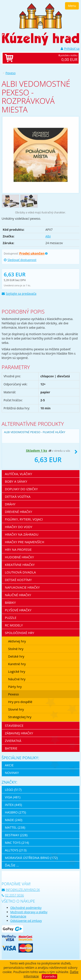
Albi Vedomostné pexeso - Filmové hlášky (35, 432)
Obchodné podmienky (26, 908)
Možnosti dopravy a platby (29, 912)
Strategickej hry (20, 717)
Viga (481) (13, 797)
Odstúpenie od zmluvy (26, 921)
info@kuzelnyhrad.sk (21, 890)
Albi (48, 236)
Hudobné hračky (20, 557)
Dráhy (10, 504)
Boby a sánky (16, 481)
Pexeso (11, 73)
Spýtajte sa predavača (19, 294)
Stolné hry (16, 649)
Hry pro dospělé (20, 702)
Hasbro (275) (16, 812)
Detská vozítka (18, 496)
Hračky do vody (19, 527)
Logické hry (17, 671)
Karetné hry (17, 664)
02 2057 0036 (13, 895)
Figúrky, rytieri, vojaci (24, 519)
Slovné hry (16, 709)
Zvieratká (13, 741)
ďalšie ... (12, 865)
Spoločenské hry (20, 633)
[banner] (41, 16)
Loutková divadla (21, 572)
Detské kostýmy (18, 580)
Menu (72, 6)
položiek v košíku (45, 58)
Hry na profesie (18, 549)
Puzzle (11, 618)
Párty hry (15, 687)
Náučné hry (17, 679)
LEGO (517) (13, 789)
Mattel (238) (15, 827)
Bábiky (10, 602)
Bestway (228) (16, 835)
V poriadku (49, 976)
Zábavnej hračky (19, 733)
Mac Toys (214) (17, 842)
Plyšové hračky (18, 610)
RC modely (14, 625)
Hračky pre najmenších (25, 542)
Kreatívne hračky (20, 565)
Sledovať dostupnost (20, 260)
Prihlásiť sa (70, 49)
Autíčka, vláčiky (19, 474)
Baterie (11, 748)
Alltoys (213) (16, 850)
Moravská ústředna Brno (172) (31, 858)
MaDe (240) (14, 820)
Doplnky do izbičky (21, 489)
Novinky (12, 773)
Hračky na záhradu (22, 534)
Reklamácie (18, 916)
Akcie (9, 765)
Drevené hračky (19, 512)
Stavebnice (14, 725)
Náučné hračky (18, 595)
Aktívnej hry (17, 641)
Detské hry (16, 656)
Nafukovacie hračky (22, 587)
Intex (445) (13, 805)
